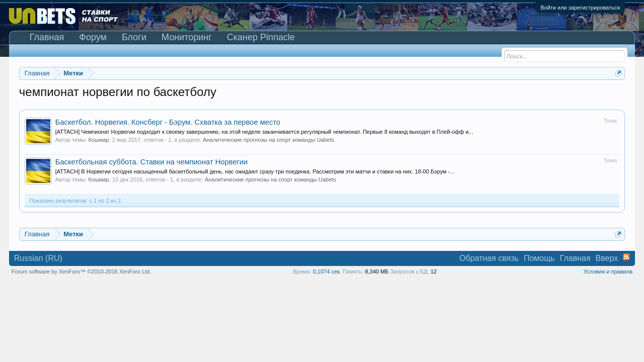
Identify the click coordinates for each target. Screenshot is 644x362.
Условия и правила (608, 271)
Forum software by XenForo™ (82, 271)
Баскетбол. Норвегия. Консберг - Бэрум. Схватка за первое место (168, 122)
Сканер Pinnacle (261, 37)
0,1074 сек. (327, 271)
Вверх (607, 258)
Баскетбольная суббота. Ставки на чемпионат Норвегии (151, 162)
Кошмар (99, 140)
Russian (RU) (38, 258)
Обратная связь (489, 258)
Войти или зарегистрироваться (580, 8)
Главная (47, 37)
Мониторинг (187, 37)
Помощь (539, 258)
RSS (626, 257)
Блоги (134, 37)
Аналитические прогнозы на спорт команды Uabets (268, 140)
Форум (93, 37)
